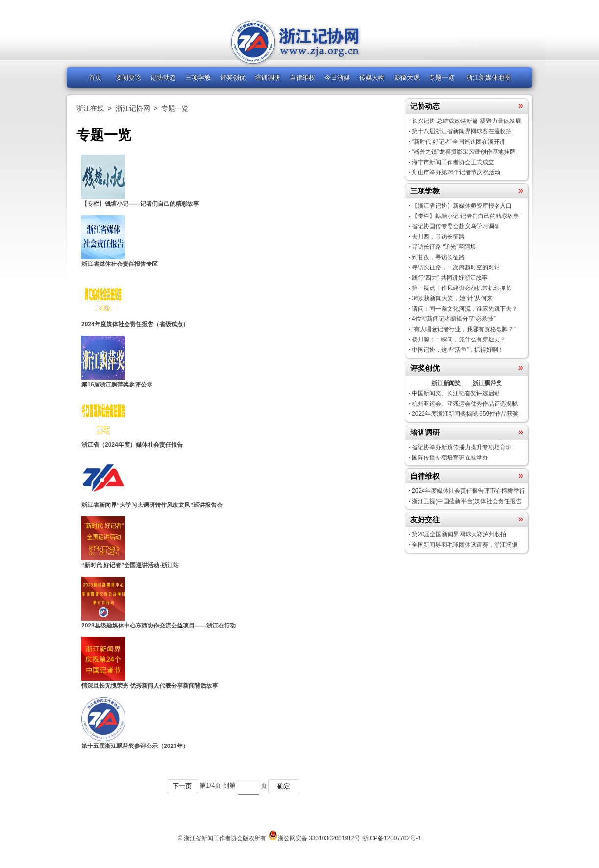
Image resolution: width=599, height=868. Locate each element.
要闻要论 (128, 78)
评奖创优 (233, 78)
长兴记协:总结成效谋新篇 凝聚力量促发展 (466, 121)
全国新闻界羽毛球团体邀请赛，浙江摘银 (465, 545)
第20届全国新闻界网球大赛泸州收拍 (459, 534)
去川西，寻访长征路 (438, 237)
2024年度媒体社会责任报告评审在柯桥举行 (468, 491)
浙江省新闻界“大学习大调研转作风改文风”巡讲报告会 (152, 505)
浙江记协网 (133, 108)
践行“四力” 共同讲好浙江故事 (450, 278)
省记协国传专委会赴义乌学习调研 (456, 226)
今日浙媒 (337, 78)
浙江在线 (90, 108)
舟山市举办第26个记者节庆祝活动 (456, 172)
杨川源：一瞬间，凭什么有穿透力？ (459, 339)
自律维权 (302, 78)
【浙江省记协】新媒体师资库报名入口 (462, 206)
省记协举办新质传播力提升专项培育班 (462, 447)
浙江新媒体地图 (488, 78)
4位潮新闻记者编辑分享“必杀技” (454, 319)
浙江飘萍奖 (487, 383)
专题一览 (442, 78)
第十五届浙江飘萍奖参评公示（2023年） (135, 746)
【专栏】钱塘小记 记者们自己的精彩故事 (465, 216)
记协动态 (163, 78)
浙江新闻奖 (446, 383)
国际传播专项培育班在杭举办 (450, 458)
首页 (95, 78)
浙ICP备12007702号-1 (392, 838)
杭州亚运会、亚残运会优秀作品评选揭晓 (465, 404)
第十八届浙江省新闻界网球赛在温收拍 (462, 131)
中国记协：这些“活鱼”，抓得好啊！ (458, 350)
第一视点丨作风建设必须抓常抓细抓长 (462, 288)
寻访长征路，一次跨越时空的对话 (456, 267)
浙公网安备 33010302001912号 (319, 838)
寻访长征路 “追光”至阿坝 (444, 247)
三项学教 (198, 78)
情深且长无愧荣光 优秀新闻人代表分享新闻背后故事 (150, 686)
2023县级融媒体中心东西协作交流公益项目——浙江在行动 (159, 626)
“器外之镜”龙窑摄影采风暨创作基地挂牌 (464, 152)
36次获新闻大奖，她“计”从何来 (452, 298)
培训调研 (268, 78)
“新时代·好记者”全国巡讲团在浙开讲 (459, 142)
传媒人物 (372, 78)
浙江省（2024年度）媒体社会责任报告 (132, 445)
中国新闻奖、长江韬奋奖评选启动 (456, 393)
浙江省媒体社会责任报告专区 (120, 264)
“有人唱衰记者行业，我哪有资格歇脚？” (464, 329)
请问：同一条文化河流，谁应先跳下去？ (465, 309)
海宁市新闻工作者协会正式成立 (453, 162)
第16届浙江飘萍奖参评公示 (117, 385)
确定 (284, 786)
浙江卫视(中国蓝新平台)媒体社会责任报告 (467, 501)
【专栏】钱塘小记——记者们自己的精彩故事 (140, 204)
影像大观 (407, 78)
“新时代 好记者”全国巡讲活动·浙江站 (130, 565)
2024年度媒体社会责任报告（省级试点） (135, 324)
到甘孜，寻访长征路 (438, 257)
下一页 (182, 786)
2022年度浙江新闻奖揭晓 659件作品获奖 (465, 414)
